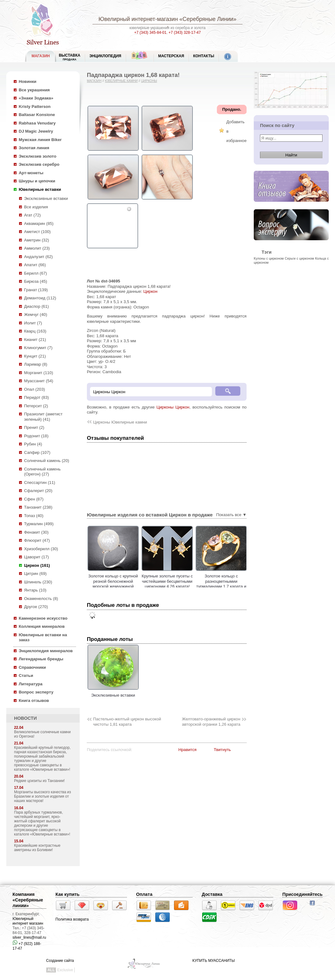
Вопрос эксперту (36, 692)
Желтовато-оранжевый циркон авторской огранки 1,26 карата (211, 722)
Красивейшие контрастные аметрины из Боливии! (37, 848)
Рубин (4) (33, 444)
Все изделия (36, 207)
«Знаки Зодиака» (36, 98)
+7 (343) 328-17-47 (185, 33)
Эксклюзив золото (37, 156)
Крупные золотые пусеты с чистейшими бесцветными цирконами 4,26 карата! (189, 581)
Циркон (150, 291)
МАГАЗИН (41, 56)
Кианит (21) (35, 340)
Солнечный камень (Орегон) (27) (42, 472)
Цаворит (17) (36, 557)
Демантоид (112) (40, 298)
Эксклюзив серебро (39, 164)
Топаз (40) (34, 516)
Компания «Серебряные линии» (28, 900)
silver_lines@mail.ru (29, 937)
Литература (31, 684)
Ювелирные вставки (40, 189)
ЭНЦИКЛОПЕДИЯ (105, 56)
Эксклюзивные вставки (46, 198)
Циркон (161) (37, 565)
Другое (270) (36, 607)
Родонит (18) (36, 436)
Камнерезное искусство (43, 618)
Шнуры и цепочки (37, 181)
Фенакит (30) (36, 532)
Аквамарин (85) (39, 223)
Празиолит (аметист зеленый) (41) (43, 417)
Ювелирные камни (121, 81)
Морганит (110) (39, 373)
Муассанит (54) (39, 381)
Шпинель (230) (38, 582)
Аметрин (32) (37, 240)
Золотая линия (34, 148)
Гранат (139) (36, 290)
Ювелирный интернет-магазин (138, 19)
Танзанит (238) (38, 507)
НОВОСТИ (25, 718)
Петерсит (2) (36, 406)
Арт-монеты (31, 173)
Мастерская (171, 56)
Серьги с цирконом (299, 258)
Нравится (187, 750)
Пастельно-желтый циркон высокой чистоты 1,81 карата (127, 722)
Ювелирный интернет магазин (28, 921)
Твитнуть (222, 750)
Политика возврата (72, 919)
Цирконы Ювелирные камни (120, 422)
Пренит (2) (34, 427)
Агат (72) (32, 215)
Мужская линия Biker (40, 140)
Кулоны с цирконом (269, 258)
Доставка (212, 894)
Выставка (70, 57)
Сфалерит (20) (38, 491)
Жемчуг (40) (36, 315)
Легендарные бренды (41, 659)
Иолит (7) (33, 323)
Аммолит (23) (37, 248)
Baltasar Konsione (37, 115)
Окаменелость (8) (41, 599)
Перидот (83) (36, 397)
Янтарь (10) (35, 590)
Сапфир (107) (37, 452)
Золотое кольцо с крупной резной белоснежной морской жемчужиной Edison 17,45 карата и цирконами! (135, 586)
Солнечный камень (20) (47, 461)
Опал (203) (35, 389)
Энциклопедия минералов (46, 651)
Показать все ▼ (231, 515)
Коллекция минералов (42, 626)
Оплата (144, 894)
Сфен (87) (34, 499)
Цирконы (149, 81)
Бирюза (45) (36, 281)
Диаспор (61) (36, 306)
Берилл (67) (35, 273)
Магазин (94, 81)
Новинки (27, 81)
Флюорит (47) (37, 540)
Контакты (204, 56)
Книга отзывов (34, 701)
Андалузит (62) (38, 257)
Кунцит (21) (35, 356)
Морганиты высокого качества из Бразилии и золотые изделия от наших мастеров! (42, 796)
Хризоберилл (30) (41, 549)
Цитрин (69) (35, 574)
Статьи (26, 675)
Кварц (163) (35, 331)
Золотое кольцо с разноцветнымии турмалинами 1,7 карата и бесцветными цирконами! (243, 584)
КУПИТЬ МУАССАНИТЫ (214, 961)
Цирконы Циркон (173, 407)
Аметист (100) (37, 232)
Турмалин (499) (39, 524)
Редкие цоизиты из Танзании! (39, 781)
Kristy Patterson (35, 107)
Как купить (68, 894)
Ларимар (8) (36, 364)
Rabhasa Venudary (37, 123)
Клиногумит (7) (38, 348)
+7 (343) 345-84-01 (150, 33)
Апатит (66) (35, 265)
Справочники (32, 667)
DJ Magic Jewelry (36, 131)
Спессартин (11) (40, 482)
